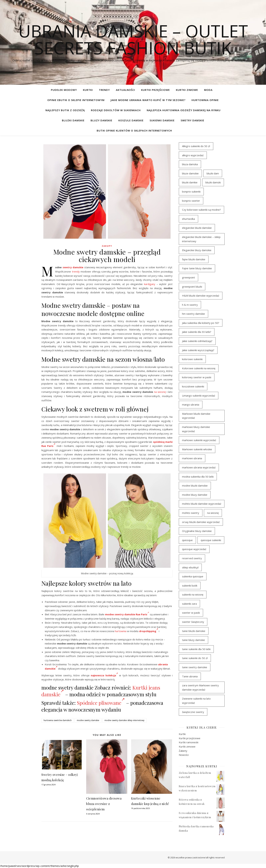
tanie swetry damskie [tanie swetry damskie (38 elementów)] (195, 667)
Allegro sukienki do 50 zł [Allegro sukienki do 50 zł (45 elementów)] (196, 146)
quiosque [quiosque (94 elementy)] (187, 540)
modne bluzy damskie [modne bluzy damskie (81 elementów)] (195, 495)
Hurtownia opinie (205, 100)
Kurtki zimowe (187, 90)
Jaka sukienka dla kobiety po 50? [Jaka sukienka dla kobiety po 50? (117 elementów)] (201, 323)
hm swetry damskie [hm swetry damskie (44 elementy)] (193, 314)
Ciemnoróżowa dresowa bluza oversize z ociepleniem (104, 804)
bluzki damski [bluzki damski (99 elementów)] (213, 182)
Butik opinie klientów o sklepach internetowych (134, 130)
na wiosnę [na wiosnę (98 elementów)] (213, 513)
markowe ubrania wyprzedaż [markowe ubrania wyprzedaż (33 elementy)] (199, 467)
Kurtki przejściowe (155, 90)
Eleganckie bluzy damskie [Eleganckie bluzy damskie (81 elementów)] (197, 250)
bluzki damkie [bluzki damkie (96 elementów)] (190, 182)
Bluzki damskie (73, 120)
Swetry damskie (192, 120)
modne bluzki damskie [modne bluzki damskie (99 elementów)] (195, 486)
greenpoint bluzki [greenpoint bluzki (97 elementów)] (192, 287)
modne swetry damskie (88, 720)
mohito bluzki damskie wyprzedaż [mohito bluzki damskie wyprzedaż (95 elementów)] (202, 504)
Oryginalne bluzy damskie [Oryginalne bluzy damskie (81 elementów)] (197, 531)
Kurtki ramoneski (189, 742)
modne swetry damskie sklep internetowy (124, 720)
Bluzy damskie (101, 120)
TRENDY (104, 90)
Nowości (184, 755)
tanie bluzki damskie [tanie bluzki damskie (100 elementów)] (194, 631)
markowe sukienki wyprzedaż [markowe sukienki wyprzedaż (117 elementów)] (199, 440)
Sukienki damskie (162, 120)
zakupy (107, 246)
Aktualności (125, 90)
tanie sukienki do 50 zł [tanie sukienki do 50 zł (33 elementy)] (195, 658)
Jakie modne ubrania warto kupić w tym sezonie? (148, 100)
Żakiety (183, 751)
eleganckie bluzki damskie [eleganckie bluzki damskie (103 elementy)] (197, 228)
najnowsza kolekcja (104, 675)
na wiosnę (160, 392)
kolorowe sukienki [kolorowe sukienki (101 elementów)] (192, 359)
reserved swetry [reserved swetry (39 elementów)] (192, 558)
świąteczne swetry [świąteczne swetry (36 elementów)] (193, 712)
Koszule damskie (131, 120)
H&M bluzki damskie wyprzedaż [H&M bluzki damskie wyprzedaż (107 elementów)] (201, 296)
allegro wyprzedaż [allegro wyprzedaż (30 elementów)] (193, 155)
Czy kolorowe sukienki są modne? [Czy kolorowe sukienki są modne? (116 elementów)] (201, 210)
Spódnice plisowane (101, 703)
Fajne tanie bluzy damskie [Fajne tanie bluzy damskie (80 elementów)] (197, 268)
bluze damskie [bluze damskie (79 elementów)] (190, 173)
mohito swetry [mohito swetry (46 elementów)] (191, 513)
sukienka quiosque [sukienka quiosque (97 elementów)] (193, 576)
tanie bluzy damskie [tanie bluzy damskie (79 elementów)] (193, 640)
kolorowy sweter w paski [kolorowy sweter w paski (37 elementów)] (197, 377)
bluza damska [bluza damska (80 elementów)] (190, 164)
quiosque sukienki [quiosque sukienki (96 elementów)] (211, 540)
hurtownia (121, 631)
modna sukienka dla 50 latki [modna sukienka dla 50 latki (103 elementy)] (198, 477)
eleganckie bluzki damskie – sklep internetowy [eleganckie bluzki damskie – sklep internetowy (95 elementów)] (201, 239)
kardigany (150, 284)
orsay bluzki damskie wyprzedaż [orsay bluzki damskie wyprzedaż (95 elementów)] (201, 522)
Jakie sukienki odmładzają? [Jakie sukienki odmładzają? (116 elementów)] (197, 341)
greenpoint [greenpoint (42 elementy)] (188, 277)
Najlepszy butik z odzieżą (65, 110)
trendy (76, 271)
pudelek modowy (64, 90)
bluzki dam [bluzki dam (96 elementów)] (213, 173)
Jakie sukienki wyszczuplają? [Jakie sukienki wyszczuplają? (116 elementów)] (198, 350)
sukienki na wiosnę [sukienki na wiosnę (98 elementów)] (193, 594)
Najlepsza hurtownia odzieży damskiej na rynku (184, 110)
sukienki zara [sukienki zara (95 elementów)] (189, 604)
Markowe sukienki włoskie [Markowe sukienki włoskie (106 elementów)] (197, 449)
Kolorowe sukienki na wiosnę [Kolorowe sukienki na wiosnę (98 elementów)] (199, 368)
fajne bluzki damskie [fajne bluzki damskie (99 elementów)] (194, 259)
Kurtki (88, 90)
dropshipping (149, 631)
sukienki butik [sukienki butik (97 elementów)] (190, 586)
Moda (208, 90)
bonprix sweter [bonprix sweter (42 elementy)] (191, 201)
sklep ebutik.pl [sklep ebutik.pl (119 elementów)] (190, 567)
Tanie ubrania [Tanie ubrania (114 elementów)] (190, 676)
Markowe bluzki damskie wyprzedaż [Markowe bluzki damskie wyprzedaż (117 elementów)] (196, 416)
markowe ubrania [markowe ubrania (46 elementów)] (192, 458)
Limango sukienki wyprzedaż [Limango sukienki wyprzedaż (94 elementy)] (199, 396)
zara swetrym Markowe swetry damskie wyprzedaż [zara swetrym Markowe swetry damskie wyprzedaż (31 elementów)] (200, 687)
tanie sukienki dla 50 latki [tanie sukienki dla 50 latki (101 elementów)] (196, 649)
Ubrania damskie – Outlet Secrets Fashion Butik (133, 39)
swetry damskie (73, 267)
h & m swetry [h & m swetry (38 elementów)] (190, 305)
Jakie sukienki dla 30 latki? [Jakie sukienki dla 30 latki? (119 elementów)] (197, 332)
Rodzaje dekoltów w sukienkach (116, 110)
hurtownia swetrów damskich (58, 720)
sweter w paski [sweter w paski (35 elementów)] (191, 613)
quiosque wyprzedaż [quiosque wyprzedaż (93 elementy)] (194, 549)
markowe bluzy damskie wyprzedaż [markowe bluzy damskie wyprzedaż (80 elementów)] (196, 429)
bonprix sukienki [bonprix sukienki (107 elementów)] (191, 191)
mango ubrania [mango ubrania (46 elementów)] (191, 405)
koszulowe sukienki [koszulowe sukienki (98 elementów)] (193, 386)
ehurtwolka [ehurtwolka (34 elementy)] (188, 219)
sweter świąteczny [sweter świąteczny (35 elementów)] (193, 622)
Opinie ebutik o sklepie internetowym (76, 100)
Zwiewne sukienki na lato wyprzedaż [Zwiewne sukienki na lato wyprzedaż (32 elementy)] (196, 701)
